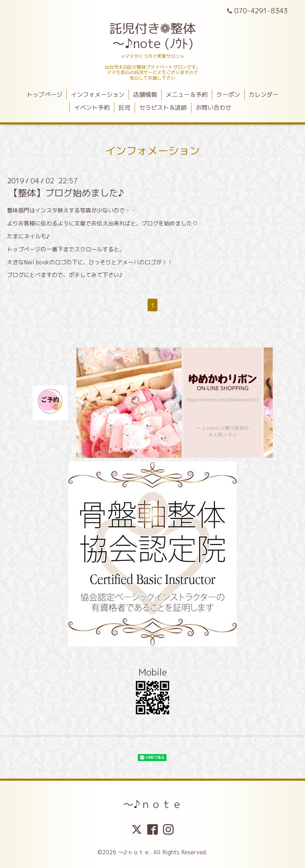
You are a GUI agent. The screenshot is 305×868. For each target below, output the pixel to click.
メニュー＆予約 (187, 94)
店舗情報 (145, 94)
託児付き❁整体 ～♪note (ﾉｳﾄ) (152, 36)
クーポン (228, 94)
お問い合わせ (213, 107)
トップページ (45, 94)
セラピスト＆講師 (163, 107)
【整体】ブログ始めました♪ (66, 193)
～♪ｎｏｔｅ (153, 804)
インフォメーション (98, 94)
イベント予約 (92, 107)
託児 (124, 107)
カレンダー (263, 94)
